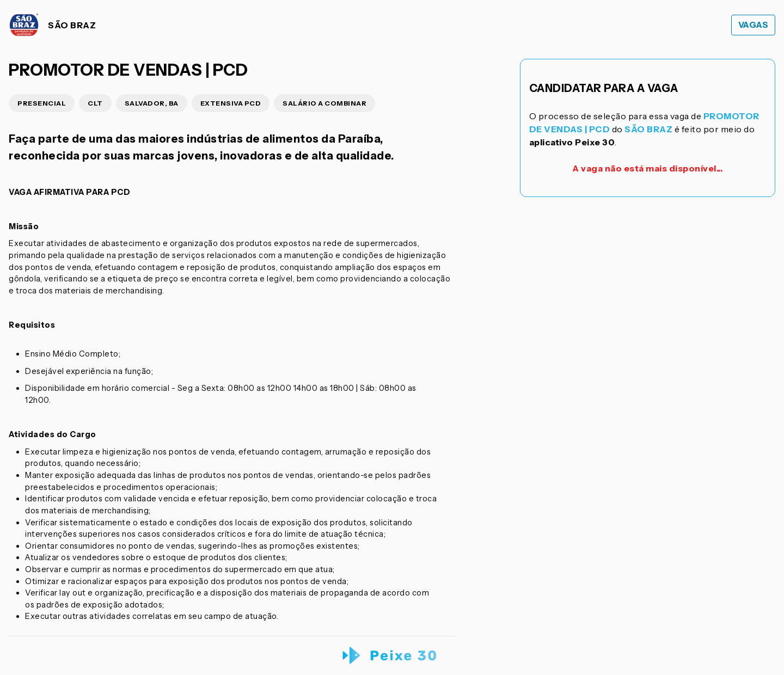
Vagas (754, 25)
